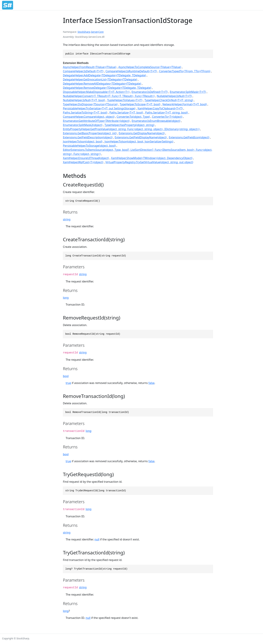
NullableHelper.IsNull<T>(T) (174, 96)
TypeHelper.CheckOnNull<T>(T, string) (169, 100)
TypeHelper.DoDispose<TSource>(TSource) (90, 104)
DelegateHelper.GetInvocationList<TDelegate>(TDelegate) (100, 79)
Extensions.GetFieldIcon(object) (189, 137)
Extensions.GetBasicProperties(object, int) (90, 133)
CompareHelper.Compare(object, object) (89, 117)
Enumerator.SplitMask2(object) (83, 125)
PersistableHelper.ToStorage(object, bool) (89, 146)
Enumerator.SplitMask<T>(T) (188, 92)
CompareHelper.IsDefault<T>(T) (83, 71)
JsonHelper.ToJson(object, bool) (83, 141)
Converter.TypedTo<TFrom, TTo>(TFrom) (185, 71)
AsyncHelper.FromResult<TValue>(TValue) (90, 67)
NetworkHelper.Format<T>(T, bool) (185, 104)
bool (66, 376)
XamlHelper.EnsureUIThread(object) (86, 158)
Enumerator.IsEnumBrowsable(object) (156, 121)
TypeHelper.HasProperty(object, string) (129, 125)
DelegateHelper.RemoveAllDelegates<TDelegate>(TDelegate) (102, 84)
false (151, 383)
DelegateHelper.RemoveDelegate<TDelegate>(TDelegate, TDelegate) (107, 88)
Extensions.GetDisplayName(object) (142, 133)
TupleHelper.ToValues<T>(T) (125, 100)
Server (94, 32)
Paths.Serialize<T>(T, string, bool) (166, 113)
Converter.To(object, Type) (133, 117)
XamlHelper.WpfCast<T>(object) (83, 162)
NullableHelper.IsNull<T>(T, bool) (84, 100)
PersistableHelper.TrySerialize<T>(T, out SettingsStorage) (99, 108)
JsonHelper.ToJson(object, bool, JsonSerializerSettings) (139, 141)
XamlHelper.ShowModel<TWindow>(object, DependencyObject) (152, 158)
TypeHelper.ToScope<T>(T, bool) (140, 104)
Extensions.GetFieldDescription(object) (88, 137)
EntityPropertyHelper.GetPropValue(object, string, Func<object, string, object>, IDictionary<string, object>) (131, 129)
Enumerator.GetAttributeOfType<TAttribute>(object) (96, 121)
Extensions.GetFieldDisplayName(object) (141, 137)
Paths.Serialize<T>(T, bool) (126, 113)
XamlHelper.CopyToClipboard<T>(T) (160, 108)
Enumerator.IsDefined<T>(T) (150, 92)
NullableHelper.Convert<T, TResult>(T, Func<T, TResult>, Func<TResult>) (109, 96)
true (68, 383)
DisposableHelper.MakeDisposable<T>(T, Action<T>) (96, 92)
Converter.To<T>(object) (167, 117)
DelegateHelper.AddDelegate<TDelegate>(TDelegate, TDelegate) (104, 75)
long (66, 298)
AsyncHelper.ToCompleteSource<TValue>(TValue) (150, 67)
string (67, 219)
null (97, 539)
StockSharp (84, 32)
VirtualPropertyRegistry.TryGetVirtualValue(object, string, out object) (149, 162)
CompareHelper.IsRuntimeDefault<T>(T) (131, 71)
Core (101, 32)
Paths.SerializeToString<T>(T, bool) (85, 113)
